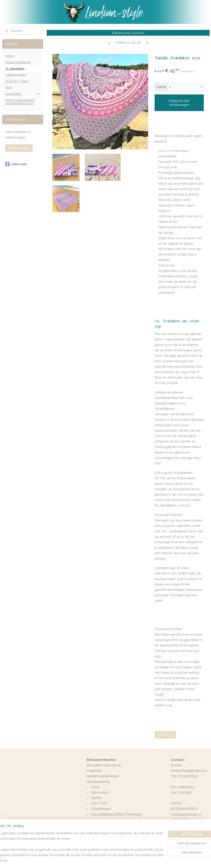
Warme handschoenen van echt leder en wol (20, 102)
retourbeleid (23, 94)
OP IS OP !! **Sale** (17, 81)
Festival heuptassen (18, 62)
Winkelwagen (19, 148)
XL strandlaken (15, 69)
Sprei (9, 87)
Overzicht (165, 735)
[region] (79, 849)
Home (9, 56)
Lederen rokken (16, 75)
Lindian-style (16, 164)
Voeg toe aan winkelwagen (179, 103)
